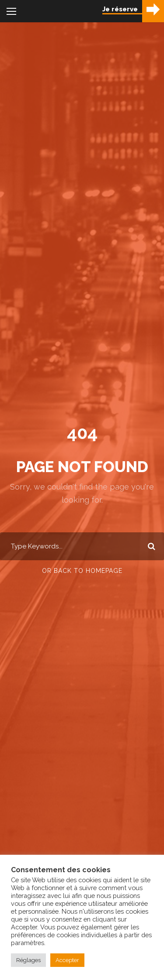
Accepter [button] (67, 960)
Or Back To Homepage (82, 571)
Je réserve (120, 9)
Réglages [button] (28, 960)
